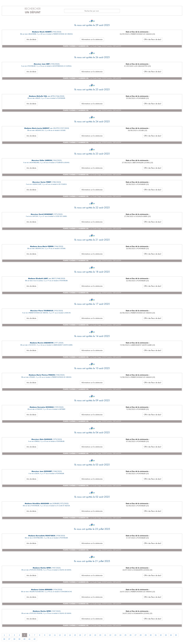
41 (29, 639)
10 (50, 635)
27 (136, 635)
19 (95, 635)
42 (34, 639)
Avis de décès (31, 39)
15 (75, 635)
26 (130, 635)
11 (55, 635)
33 (166, 635)
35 (176, 635)
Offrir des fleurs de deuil (152, 39)
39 (19, 639)
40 (24, 639)
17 (85, 635)
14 (70, 635)
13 (65, 635)
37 (9, 639)
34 (171, 635)
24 (120, 635)
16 (80, 635)
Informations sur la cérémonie (92, 39)
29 (146, 635)
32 (161, 635)
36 (4, 639)
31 (156, 635)
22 (110, 635)
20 (100, 635)
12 (60, 635)
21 (105, 635)
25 (125, 635)
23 (115, 635)
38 (14, 639)
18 (90, 635)
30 (151, 635)
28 (141, 635)
